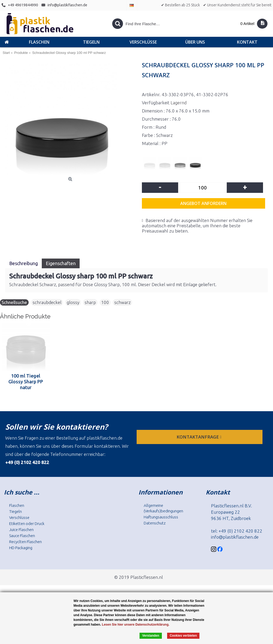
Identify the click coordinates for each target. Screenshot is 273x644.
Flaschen (17, 505)
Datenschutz (155, 523)
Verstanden (151, 636)
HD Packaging (21, 548)
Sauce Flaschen (22, 536)
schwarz (122, 302)
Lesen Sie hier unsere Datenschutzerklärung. (136, 625)
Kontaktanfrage (199, 437)
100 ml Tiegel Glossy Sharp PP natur (26, 382)
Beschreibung (24, 263)
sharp (90, 302)
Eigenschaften (61, 263)
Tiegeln (16, 511)
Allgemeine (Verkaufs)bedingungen (163, 508)
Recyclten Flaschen (25, 542)
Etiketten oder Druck (27, 524)
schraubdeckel (47, 302)
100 (105, 302)
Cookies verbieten (183, 636)
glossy (73, 302)
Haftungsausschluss (161, 517)
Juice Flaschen (21, 530)
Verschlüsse (19, 517)
